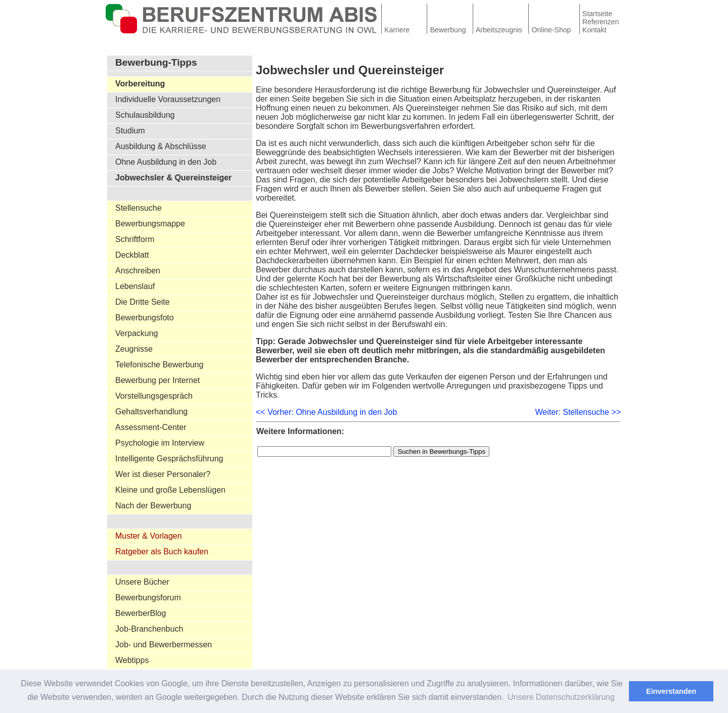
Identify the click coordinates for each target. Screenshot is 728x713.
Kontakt (594, 30)
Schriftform (135, 239)
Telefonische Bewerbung (159, 365)
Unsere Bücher (142, 582)
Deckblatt (132, 255)
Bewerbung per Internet (157, 380)
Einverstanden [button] (671, 691)
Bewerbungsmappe (150, 224)
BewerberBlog (141, 613)
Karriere (397, 30)
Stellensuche (139, 208)
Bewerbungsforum (148, 598)
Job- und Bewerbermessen (164, 645)
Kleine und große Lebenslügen (170, 490)
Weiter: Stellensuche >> (578, 412)
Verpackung (137, 333)
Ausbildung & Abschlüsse (161, 146)
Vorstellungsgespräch (154, 396)
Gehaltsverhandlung (151, 412)
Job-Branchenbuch (149, 629)
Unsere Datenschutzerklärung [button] (561, 697)
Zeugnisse (134, 349)
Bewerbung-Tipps (156, 62)
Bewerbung (448, 30)
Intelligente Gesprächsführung (169, 459)
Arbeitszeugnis (499, 30)
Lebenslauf (135, 286)
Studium (130, 131)
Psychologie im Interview (160, 443)
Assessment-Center (151, 427)
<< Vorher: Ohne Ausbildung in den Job (326, 412)
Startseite (597, 14)
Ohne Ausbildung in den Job (166, 162)
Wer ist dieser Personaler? (163, 474)
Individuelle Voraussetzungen (168, 99)
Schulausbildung (145, 115)
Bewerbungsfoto (145, 318)
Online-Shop (551, 30)
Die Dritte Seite (143, 302)
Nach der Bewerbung (153, 506)
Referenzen (601, 22)
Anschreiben (138, 271)
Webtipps (132, 660)
